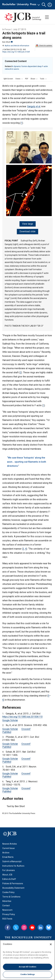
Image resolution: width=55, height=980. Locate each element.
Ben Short (7, 42)
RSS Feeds (7, 919)
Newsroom (7, 910)
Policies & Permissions (13, 883)
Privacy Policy (9, 914)
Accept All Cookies (27, 967)
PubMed (7, 732)
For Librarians (9, 870)
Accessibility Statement (13, 888)
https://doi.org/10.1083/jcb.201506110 (22, 717)
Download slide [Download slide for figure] (27, 231)
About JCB (7, 875)
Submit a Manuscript (12, 861)
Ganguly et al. (34, 106)
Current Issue (9, 848)
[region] (27, 960)
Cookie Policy (8, 892)
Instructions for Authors (13, 866)
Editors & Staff (9, 879)
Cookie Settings (28, 974)
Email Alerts (8, 857)
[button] (44, 5)
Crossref (26, 729)
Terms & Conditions (11, 897)
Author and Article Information (16, 46)
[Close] (51, 944)
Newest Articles (10, 844)
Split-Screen (8, 79)
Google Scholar (10, 720)
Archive (6, 853)
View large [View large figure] (28, 224)
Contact (6, 906)
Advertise (7, 901)
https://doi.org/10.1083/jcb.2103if (16, 52)
